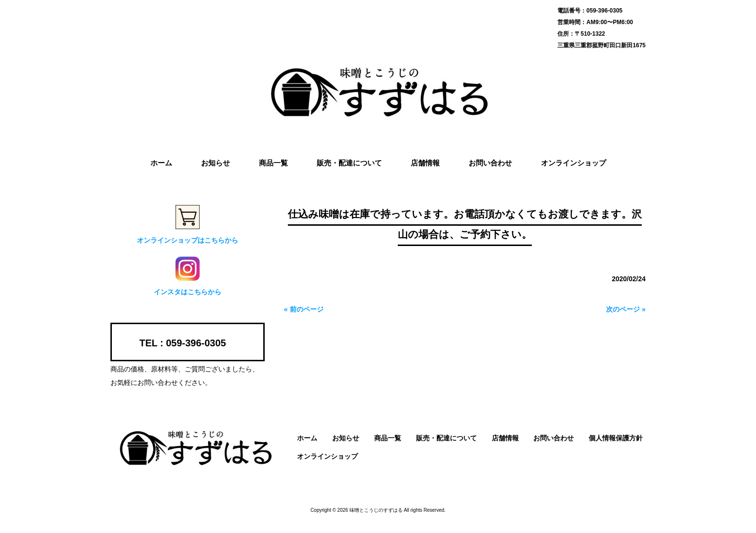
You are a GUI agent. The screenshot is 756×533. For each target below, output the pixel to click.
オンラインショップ (327, 456)
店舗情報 (505, 438)
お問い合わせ (553, 438)
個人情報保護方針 (616, 438)
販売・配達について (446, 438)
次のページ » (626, 309)
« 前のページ (304, 309)
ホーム (307, 438)
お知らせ (346, 438)
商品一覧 (388, 438)
